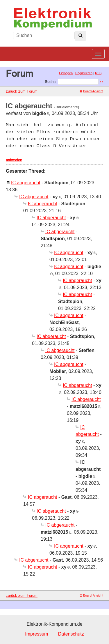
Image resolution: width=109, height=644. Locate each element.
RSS (98, 73)
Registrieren (84, 73)
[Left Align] (81, 36)
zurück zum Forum (22, 91)
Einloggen (66, 73)
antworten (14, 160)
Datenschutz (71, 634)
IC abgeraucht (26, 183)
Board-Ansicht (91, 91)
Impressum (36, 634)
